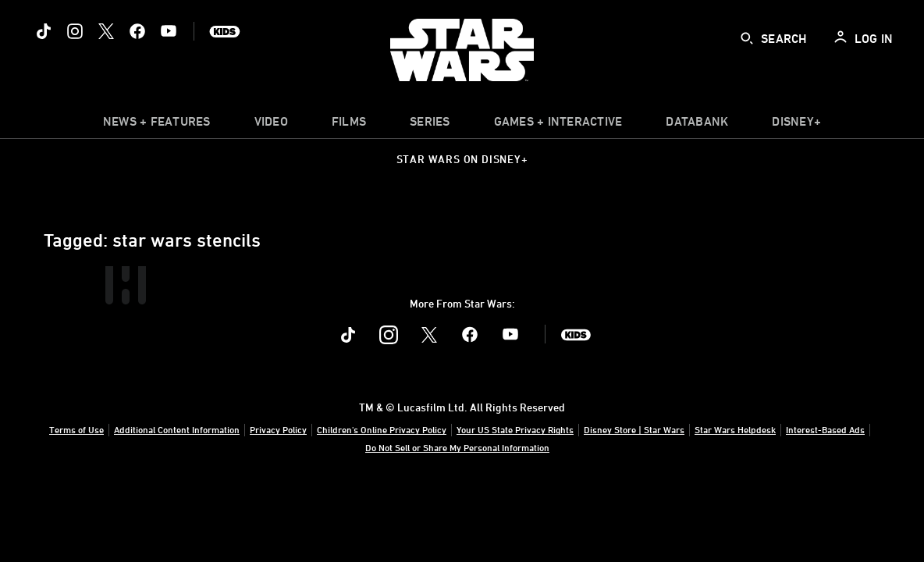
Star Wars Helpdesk (735, 429)
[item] (157, 125)
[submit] (747, 38)
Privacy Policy (278, 429)
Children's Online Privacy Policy (382, 429)
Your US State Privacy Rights (515, 429)
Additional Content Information (177, 429)
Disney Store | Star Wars (634, 429)
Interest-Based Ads (825, 429)
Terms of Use (76, 429)
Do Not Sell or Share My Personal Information (457, 447)
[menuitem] (271, 125)
